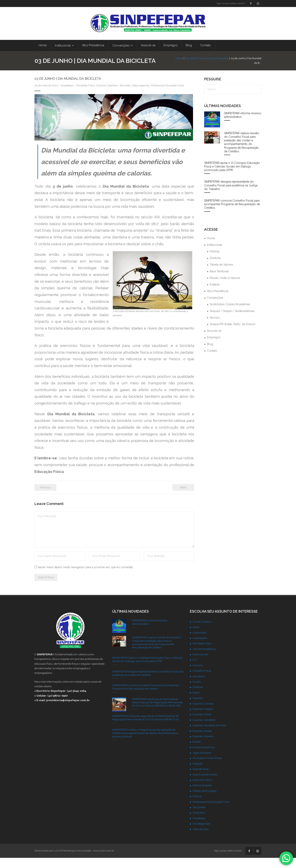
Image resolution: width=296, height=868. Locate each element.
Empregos (214, 347)
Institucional (215, 255)
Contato (212, 361)
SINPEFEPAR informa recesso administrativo (243, 125)
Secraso (215, 328)
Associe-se (214, 341)
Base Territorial (219, 281)
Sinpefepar (67, 96)
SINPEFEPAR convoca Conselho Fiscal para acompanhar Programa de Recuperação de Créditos (232, 214)
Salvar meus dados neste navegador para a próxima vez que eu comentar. (86, 577)
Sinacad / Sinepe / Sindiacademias (232, 321)
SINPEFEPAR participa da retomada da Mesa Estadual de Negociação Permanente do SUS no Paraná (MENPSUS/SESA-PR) (157, 713)
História (215, 262)
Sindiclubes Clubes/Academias (230, 314)
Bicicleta (125, 96)
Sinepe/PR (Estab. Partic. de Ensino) (233, 334)
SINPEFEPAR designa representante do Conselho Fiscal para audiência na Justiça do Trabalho (231, 195)
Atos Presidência (218, 301)
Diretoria (215, 268)
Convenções (215, 308)
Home (171, 66)
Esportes (215, 66)
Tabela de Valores (221, 275)
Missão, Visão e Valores (225, 288)
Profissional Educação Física (167, 96)
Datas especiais (141, 96)
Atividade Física (187, 66)
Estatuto (215, 295)
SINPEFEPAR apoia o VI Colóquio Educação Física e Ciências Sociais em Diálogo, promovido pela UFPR (232, 177)
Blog (210, 354)
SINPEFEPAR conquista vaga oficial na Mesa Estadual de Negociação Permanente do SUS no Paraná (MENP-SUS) (146, 728)
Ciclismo (203, 66)
